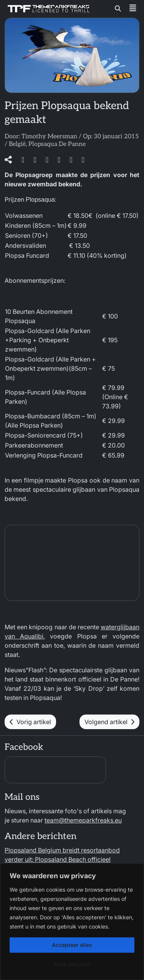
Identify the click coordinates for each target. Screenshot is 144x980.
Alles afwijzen (72, 964)
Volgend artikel (109, 722)
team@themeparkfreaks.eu (83, 820)
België (17, 144)
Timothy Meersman (49, 137)
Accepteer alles (72, 945)
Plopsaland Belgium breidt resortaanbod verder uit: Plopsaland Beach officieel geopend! (62, 859)
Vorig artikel (30, 722)
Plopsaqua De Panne (57, 144)
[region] (72, 922)
